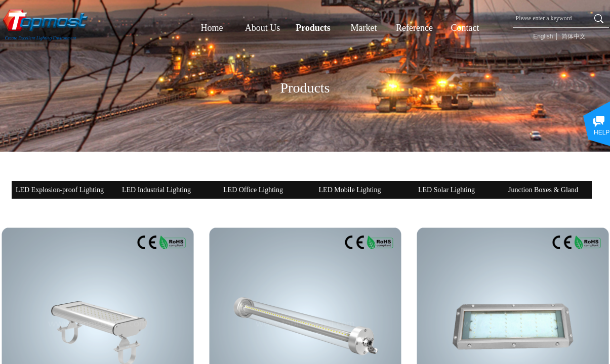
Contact (465, 28)
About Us (263, 28)
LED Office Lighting (253, 190)
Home (212, 28)
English (543, 36)
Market (364, 28)
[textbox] (551, 18)
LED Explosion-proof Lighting (60, 190)
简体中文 (574, 36)
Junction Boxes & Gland (543, 190)
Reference (414, 28)
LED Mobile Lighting (350, 190)
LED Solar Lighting (446, 190)
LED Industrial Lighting (156, 190)
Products (313, 28)
